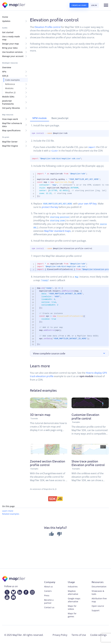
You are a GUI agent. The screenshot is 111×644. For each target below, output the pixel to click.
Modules (9, 88)
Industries (73, 586)
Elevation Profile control (48, 27)
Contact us (49, 607)
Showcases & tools (98, 592)
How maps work (10, 119)
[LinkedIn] (19, 591)
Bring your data (10, 48)
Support (96, 610)
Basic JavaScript (60, 118)
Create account (79, 5)
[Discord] (13, 596)
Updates (6, 21)
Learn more (8, 510)
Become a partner (49, 601)
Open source (98, 605)
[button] (69, 353)
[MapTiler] (14, 5)
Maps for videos (72, 607)
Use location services (12, 52)
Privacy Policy (60, 634)
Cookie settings (98, 634)
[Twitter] (6, 591)
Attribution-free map (99, 599)
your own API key (87, 204)
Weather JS (10, 92)
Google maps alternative (74, 599)
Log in (94, 5)
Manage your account (13, 56)
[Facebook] (25, 591)
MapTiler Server (10, 142)
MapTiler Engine (10, 146)
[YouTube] (6, 596)
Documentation (99, 586)
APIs (4, 72)
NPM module (40, 118)
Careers (48, 590)
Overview (7, 67)
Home (5, 17)
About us (48, 586)
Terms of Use (79, 634)
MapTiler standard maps (57, 231)
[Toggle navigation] (106, 5)
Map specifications (11, 130)
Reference (10, 84)
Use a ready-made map (11, 38)
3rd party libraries (11, 108)
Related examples (11, 513)
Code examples (12, 80)
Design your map (10, 44)
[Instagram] (32, 591)
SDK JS (5, 76)
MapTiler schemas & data (12, 125)
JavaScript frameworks (8, 102)
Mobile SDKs (8, 97)
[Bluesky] (13, 591)
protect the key (50, 207)
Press (47, 595)
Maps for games (72, 614)
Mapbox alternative (73, 592)
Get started (8, 32)
